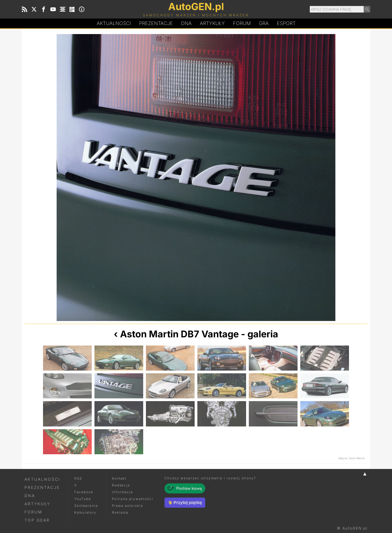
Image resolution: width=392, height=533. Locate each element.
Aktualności (114, 23)
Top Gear (37, 520)
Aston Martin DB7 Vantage (179, 334)
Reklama (120, 512)
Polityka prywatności (133, 499)
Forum (242, 23)
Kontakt (119, 478)
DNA (30, 496)
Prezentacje (156, 23)
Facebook (84, 492)
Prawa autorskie (128, 506)
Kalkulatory (85, 512)
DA (186, 23)
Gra (264, 23)
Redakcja (121, 485)
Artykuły (212, 23)
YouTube (83, 499)
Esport (286, 23)
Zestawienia (86, 506)
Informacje (122, 492)
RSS (78, 478)
